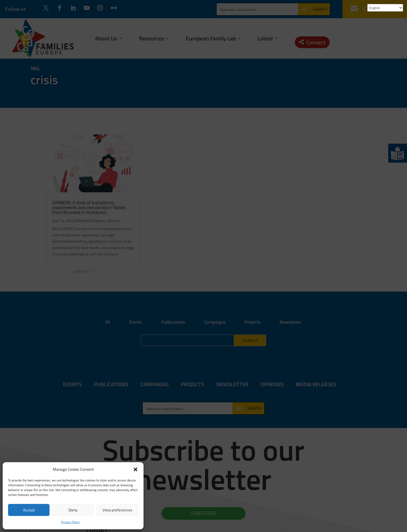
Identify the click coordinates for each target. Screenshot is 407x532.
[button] (135, 469)
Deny (73, 510)
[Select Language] (385, 8)
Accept (29, 510)
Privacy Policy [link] (70, 522)
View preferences (117, 510)
